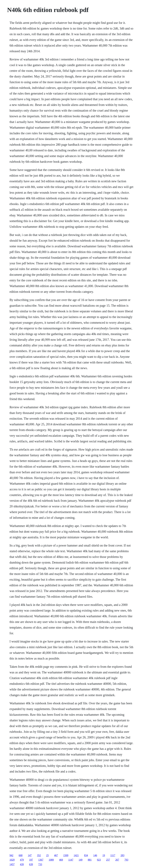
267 (117, 860)
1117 (113, 855)
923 (99, 860)
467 (56, 855)
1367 (41, 860)
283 (122, 855)
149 (81, 860)
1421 (76, 855)
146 (95, 855)
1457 (12, 864)
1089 (51, 860)
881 (90, 860)
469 (61, 860)
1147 (71, 860)
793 (126, 860)
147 (30, 855)
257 (108, 860)
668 (21, 855)
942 (11, 855)
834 (86, 855)
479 (22, 860)
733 (40, 864)
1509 (66, 855)
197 (31, 860)
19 (104, 855)
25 (47, 855)
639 (31, 864)
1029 (12, 860)
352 (39, 855)
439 (22, 864)
